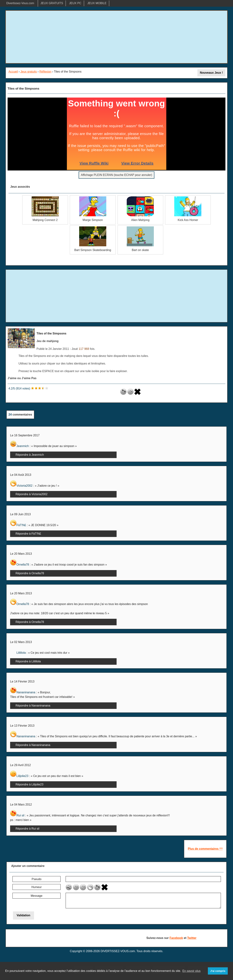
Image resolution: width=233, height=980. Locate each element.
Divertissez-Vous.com (20, 3)
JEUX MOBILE (97, 3)
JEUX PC (75, 3)
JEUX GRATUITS (52, 3)
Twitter (192, 938)
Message (37, 896)
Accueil (13, 72)
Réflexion (45, 72)
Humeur (37, 887)
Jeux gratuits (29, 72)
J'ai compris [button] (218, 971)
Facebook (176, 938)
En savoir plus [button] (192, 971)
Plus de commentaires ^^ (205, 849)
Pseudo (37, 879)
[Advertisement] (117, 37)
